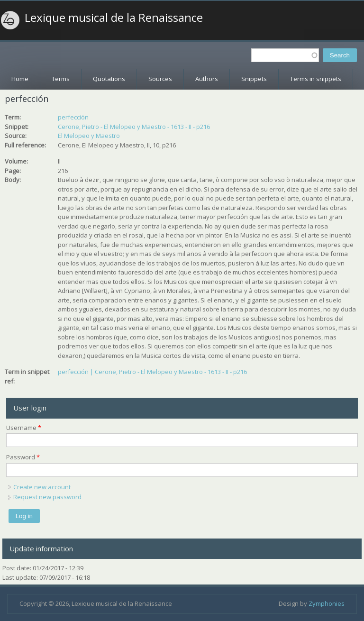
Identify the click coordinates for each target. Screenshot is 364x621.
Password (23, 457)
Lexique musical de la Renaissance (114, 18)
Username (24, 428)
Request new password (47, 497)
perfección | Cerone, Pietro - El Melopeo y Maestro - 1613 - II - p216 (152, 372)
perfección (73, 117)
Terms (61, 79)
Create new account (42, 487)
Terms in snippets (316, 79)
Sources (160, 79)
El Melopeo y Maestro (89, 136)
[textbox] (285, 55)
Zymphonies (327, 603)
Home (20, 79)
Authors (207, 79)
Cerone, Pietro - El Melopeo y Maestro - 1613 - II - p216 (134, 127)
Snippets (254, 79)
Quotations (109, 79)
